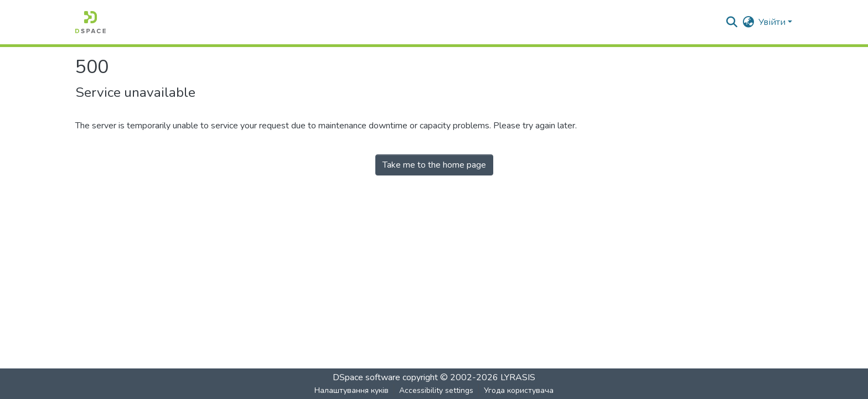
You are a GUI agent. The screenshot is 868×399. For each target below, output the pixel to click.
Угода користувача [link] (519, 390)
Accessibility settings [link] (436, 390)
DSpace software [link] (366, 377)
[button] (91, 22)
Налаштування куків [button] (352, 390)
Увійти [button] (773, 22)
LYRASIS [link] (518, 377)
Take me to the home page (434, 165)
